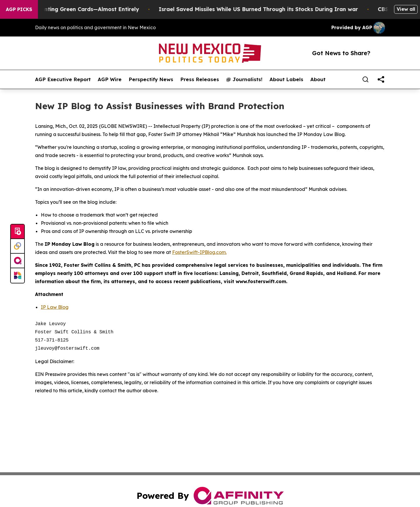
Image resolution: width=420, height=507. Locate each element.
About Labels (286, 79)
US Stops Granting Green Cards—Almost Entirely (79, 9)
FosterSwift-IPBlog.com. (199, 252)
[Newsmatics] (17, 276)
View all (406, 9)
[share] (381, 79)
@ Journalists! (244, 79)
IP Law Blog (55, 307)
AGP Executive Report (63, 79)
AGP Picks (19, 9)
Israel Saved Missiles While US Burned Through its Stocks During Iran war (264, 9)
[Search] (365, 79)
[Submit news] (17, 232)
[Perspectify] (17, 246)
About (318, 79)
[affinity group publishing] (17, 261)
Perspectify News (151, 79)
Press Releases (200, 79)
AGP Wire (110, 79)
